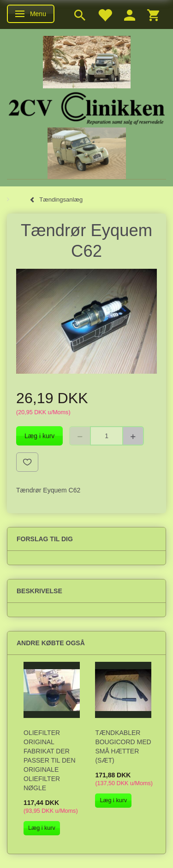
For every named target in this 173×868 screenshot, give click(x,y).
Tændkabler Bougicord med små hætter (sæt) (123, 746)
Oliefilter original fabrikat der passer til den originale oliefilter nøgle (50, 760)
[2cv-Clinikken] (87, 107)
